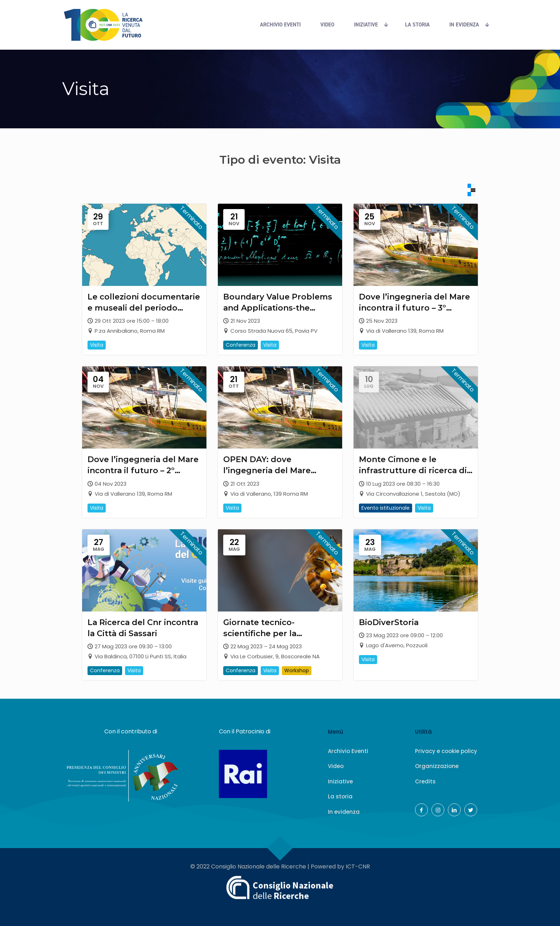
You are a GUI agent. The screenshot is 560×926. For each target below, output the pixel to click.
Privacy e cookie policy (446, 751)
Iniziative (340, 781)
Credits (425, 781)
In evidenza (344, 811)
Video (336, 766)
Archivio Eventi (348, 751)
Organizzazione (437, 766)
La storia (340, 796)
